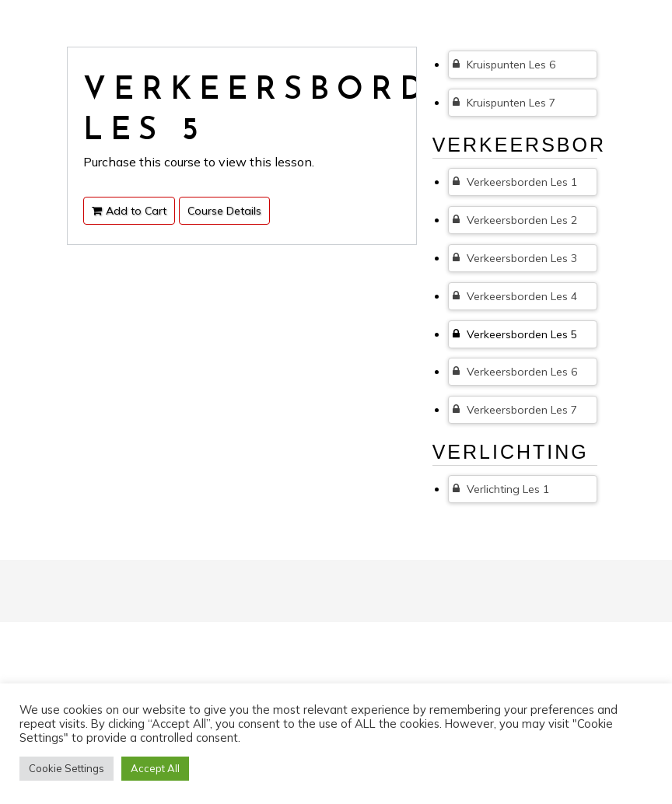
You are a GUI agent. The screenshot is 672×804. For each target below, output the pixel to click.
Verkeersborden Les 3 (515, 258)
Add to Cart (129, 211)
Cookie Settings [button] (66, 768)
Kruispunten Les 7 (504, 103)
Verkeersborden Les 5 (515, 334)
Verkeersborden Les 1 (515, 182)
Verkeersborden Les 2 (515, 220)
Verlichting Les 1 (501, 489)
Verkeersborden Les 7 (515, 410)
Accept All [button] (155, 768)
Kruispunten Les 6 (504, 65)
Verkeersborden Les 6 (515, 372)
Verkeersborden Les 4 (515, 296)
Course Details (224, 211)
